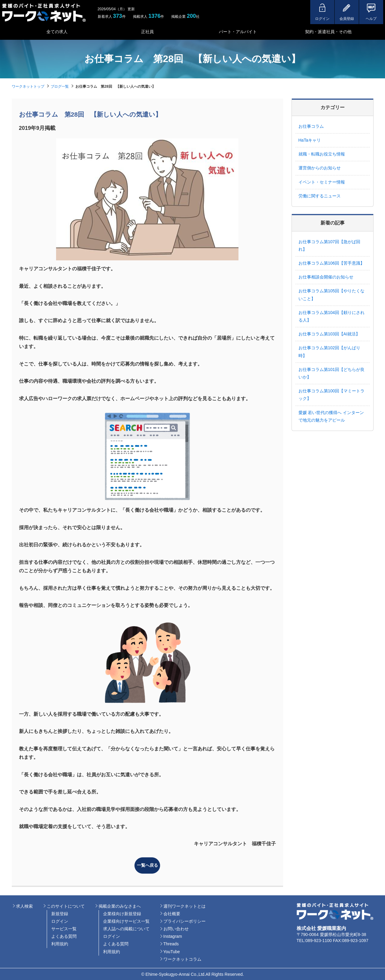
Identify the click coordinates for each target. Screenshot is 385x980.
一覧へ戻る (147, 865)
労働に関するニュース (320, 196)
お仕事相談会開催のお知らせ (326, 277)
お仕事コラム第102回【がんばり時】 (329, 352)
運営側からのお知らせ (320, 168)
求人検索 (24, 905)
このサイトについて (66, 905)
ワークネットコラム (182, 959)
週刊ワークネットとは (185, 905)
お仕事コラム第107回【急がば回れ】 (329, 245)
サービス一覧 (64, 928)
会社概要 (172, 913)
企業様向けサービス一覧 (126, 921)
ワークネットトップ (28, 86)
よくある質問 (64, 936)
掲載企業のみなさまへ (120, 905)
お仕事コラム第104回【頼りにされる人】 (331, 316)
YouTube (172, 951)
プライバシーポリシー (185, 921)
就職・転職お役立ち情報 (322, 154)
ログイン (60, 921)
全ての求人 (57, 32)
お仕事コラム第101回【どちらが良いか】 (331, 373)
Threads (171, 943)
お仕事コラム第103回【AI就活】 (331, 334)
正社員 (147, 32)
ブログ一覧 (60, 86)
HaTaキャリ (310, 140)
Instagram (173, 936)
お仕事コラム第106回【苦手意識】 (331, 263)
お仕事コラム (311, 126)
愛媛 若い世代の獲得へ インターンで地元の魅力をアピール (331, 416)
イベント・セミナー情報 (322, 182)
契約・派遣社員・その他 (328, 32)
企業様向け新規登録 (122, 913)
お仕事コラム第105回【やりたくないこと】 (331, 295)
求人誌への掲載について (126, 928)
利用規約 (60, 943)
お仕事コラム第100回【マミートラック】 (331, 395)
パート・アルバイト (238, 32)
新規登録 (60, 913)
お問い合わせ (176, 928)
